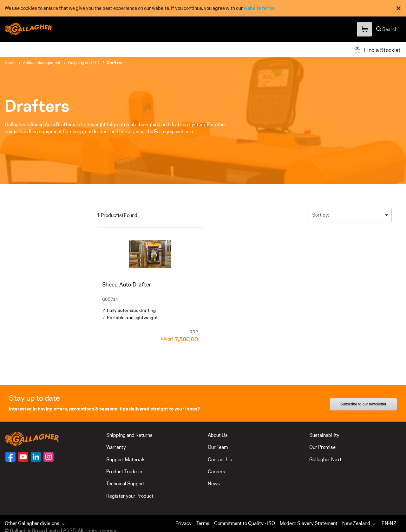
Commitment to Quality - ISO (245, 523)
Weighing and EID (84, 62)
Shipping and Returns (129, 435)
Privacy (183, 523)
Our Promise (322, 447)
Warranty (116, 447)
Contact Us (220, 460)
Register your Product (130, 496)
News (214, 484)
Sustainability (324, 435)
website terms (259, 8)
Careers (216, 472)
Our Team (218, 447)
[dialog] (203, 8)
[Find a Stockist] (377, 49)
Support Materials (126, 460)
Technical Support (126, 484)
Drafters (115, 62)
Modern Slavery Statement (309, 523)
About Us (218, 435)
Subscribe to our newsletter (363, 404)
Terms (203, 523)
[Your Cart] (364, 29)
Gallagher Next (325, 460)
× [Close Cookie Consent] (399, 8)
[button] (360, 523)
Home (10, 62)
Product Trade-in (124, 472)
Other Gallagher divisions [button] (35, 523)
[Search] (387, 31)
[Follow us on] (10, 457)
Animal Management (42, 62)
